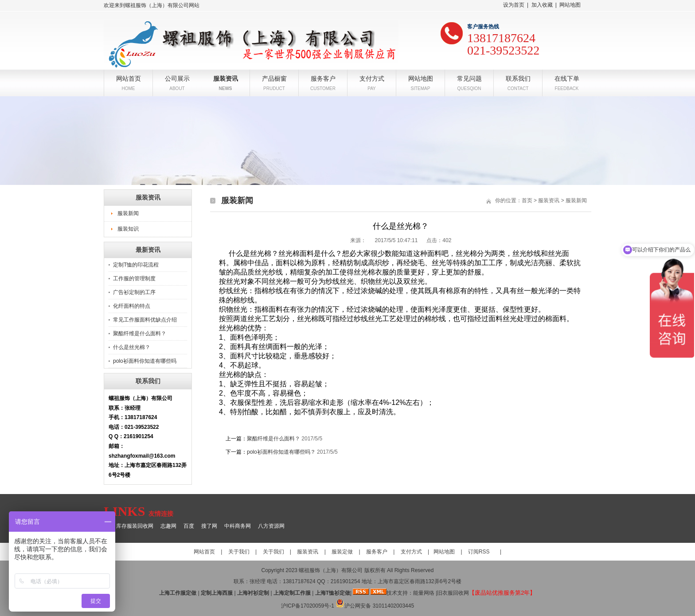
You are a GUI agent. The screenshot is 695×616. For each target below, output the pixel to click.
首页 (527, 200)
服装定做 (342, 552)
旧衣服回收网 (453, 593)
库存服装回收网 (135, 526)
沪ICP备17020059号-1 (308, 606)
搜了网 (209, 526)
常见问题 (469, 78)
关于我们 (239, 552)
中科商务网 (238, 526)
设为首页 (514, 5)
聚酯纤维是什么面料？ (140, 334)
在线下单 (567, 78)
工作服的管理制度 (134, 279)
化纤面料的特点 (132, 306)
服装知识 (128, 229)
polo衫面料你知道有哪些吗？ (281, 452)
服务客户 (323, 78)
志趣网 (168, 526)
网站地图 (570, 5)
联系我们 (518, 78)
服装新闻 (128, 213)
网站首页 (129, 78)
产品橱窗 (274, 78)
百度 (189, 526)
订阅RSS (479, 552)
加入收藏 (542, 5)
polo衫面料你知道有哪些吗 (145, 361)
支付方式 (372, 78)
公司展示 (177, 78)
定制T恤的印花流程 (136, 265)
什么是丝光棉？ (132, 347)
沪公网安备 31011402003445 (375, 606)
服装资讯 (226, 78)
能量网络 (424, 593)
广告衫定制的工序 (134, 292)
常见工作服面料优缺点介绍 (145, 320)
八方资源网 (271, 526)
